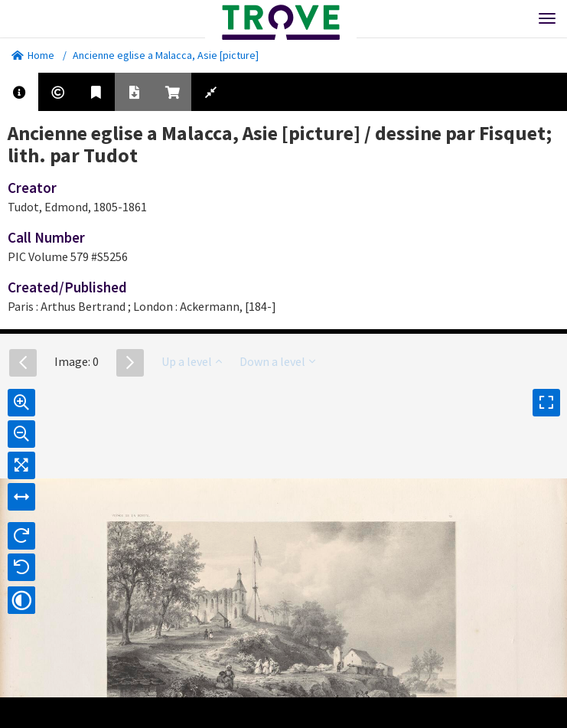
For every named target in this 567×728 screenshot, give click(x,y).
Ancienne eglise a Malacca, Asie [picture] (166, 55)
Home (33, 55)
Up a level (192, 361)
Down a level (277, 361)
